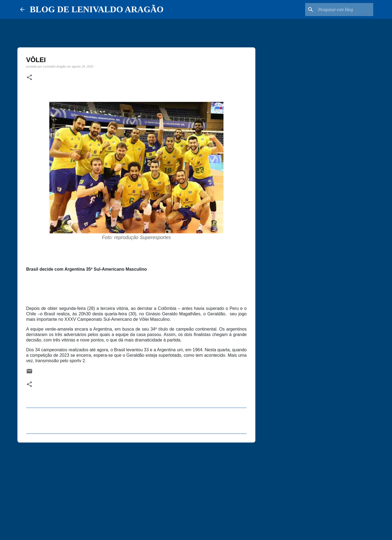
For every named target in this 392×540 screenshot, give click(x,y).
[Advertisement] (136, 489)
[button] (29, 78)
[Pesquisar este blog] (345, 10)
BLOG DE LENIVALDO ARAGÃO (97, 9)
